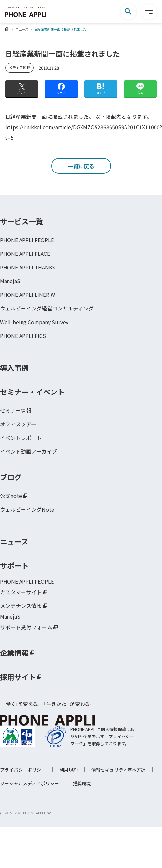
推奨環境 (82, 783)
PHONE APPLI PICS (23, 336)
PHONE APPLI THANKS (28, 267)
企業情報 (14, 653)
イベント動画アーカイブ (29, 451)
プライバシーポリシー (23, 770)
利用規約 (68, 770)
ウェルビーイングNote (27, 509)
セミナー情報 (16, 410)
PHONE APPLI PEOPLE (27, 240)
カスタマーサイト (21, 592)
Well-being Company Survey (34, 322)
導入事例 (14, 367)
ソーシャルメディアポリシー (29, 783)
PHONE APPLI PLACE (25, 254)
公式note (11, 496)
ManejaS (10, 281)
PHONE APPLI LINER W (28, 295)
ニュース (22, 29)
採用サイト (18, 677)
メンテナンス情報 (21, 606)
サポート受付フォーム (26, 627)
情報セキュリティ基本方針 (118, 770)
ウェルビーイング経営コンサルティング (47, 308)
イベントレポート (21, 438)
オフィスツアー (18, 424)
